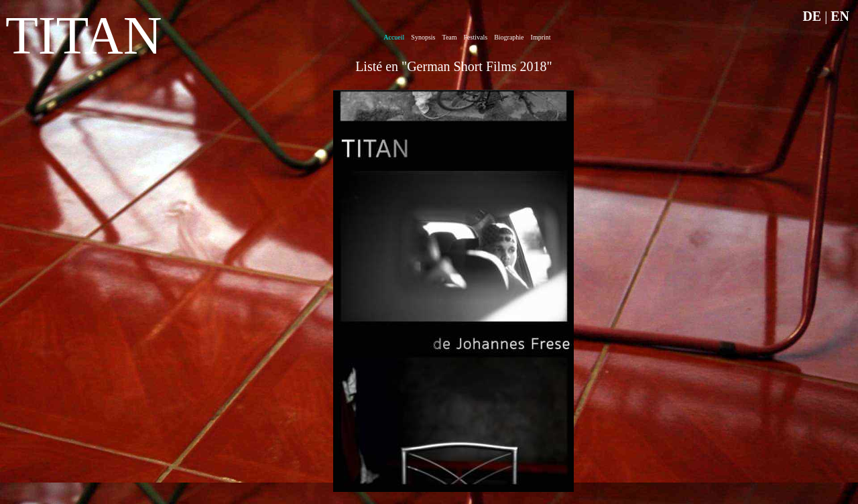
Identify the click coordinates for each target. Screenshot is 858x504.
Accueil (394, 37)
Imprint (541, 37)
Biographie (509, 37)
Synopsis (423, 37)
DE (812, 16)
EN (840, 16)
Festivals (476, 37)
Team (449, 37)
